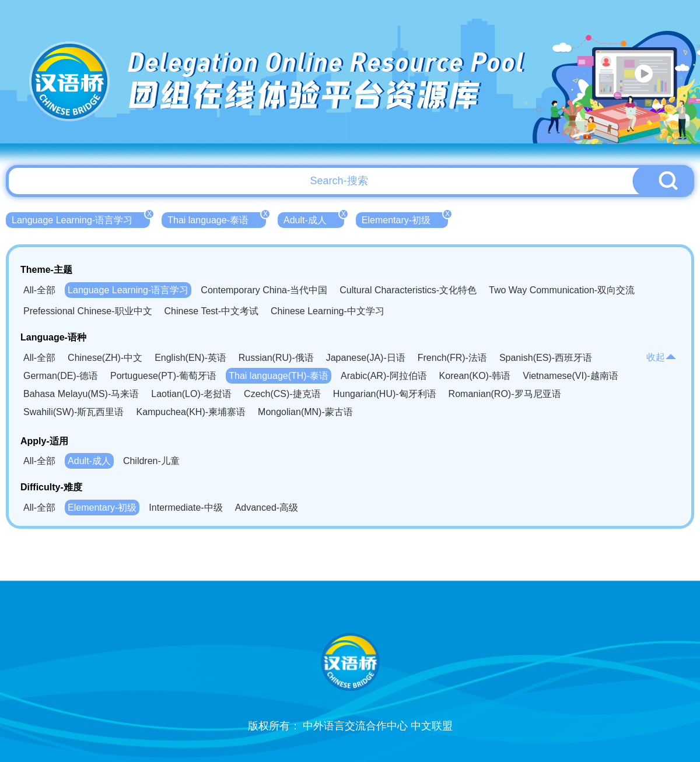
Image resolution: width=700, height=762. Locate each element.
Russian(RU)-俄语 (276, 358)
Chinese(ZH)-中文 (105, 358)
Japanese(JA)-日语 (366, 358)
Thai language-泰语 (217, 219)
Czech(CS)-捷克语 (282, 394)
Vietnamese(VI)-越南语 (570, 376)
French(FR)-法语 (452, 358)
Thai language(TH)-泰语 (279, 376)
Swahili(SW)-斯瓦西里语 (73, 412)
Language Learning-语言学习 (81, 219)
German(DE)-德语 (61, 376)
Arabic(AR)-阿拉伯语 (384, 376)
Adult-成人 (314, 219)
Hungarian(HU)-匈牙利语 (385, 394)
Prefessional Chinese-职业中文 (88, 311)
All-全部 (39, 290)
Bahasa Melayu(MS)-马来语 (81, 394)
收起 (661, 357)
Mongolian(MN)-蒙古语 (305, 412)
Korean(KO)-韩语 (475, 376)
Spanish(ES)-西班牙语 (546, 358)
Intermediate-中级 (185, 508)
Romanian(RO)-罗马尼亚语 (505, 394)
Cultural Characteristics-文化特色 (408, 290)
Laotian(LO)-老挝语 (191, 394)
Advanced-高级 (267, 508)
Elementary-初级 (405, 219)
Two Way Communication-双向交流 (562, 290)
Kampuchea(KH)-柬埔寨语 (191, 412)
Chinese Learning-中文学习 (328, 311)
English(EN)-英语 (190, 358)
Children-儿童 (151, 461)
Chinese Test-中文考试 (212, 311)
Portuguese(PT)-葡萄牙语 (163, 376)
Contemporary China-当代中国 (264, 290)
